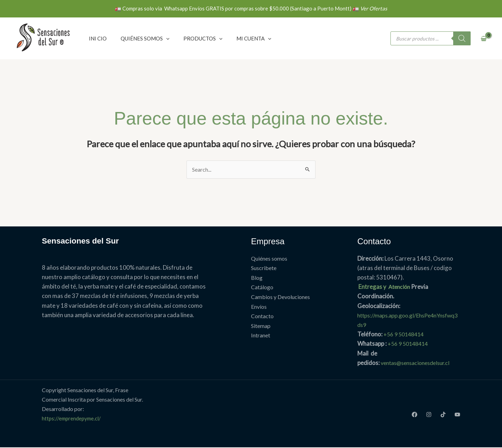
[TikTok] (443, 415)
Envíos (259, 306)
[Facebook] (414, 415)
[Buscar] (462, 38)
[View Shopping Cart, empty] (484, 39)
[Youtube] (457, 415)
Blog (257, 278)
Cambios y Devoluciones (280, 297)
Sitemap (261, 325)
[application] (166, 38)
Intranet (261, 335)
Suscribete (264, 268)
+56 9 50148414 (405, 335)
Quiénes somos (269, 259)
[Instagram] (429, 415)
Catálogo (262, 287)
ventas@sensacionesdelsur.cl (419, 363)
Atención (400, 287)
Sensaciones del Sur (83, 241)
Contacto (262, 316)
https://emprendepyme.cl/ (73, 419)
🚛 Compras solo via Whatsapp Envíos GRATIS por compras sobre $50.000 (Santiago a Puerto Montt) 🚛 (251, 8)
